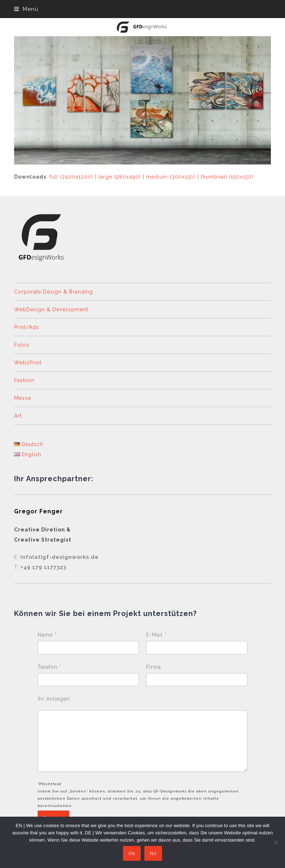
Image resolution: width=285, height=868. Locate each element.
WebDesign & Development (51, 309)
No (153, 853)
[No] (276, 842)
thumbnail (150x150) (227, 177)
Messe (23, 398)
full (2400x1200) (71, 177)
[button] (26, 9)
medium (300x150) (171, 177)
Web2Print (28, 363)
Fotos (22, 345)
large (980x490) (120, 177)
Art (18, 416)
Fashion (24, 380)
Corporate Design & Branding (54, 292)
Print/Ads (27, 327)
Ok (132, 853)
